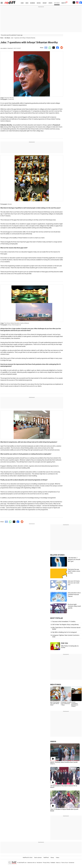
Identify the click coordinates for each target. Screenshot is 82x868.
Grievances (71, 863)
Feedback (53, 863)
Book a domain (38, 858)
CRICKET (45, 3)
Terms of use (65, 863)
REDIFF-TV (64, 3)
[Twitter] (74, 2)
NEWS (27, 3)
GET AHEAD (57, 3)
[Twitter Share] (53, 48)
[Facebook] (81, 2)
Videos (58, 858)
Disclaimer (39, 863)
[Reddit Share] (61, 48)
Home (2, 38)
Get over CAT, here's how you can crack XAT (74, 583)
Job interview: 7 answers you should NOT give (74, 560)
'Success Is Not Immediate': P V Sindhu (64, 622)
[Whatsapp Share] (49, 48)
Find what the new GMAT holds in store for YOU (74, 571)
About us (58, 863)
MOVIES (39, 3)
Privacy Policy (46, 863)
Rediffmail (46, 858)
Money (52, 858)
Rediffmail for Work (28, 858)
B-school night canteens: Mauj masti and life (74, 606)
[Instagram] (77, 2)
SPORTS (50, 3)
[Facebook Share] (57, 48)
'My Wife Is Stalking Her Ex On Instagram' (65, 632)
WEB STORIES (56, 685)
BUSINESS (33, 3)
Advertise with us (32, 863)
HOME (22, 3)
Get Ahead (7, 38)
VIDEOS (53, 741)
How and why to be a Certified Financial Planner (74, 595)
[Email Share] (45, 48)
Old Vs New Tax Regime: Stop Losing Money (65, 625)
